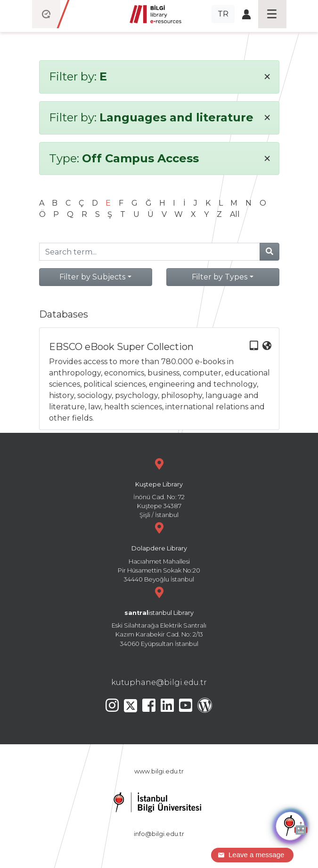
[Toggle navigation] (272, 14)
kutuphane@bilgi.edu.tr (159, 682)
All (235, 214)
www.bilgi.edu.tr (159, 771)
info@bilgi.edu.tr (159, 834)
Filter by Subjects (92, 277)
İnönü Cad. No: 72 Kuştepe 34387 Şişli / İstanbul (159, 487)
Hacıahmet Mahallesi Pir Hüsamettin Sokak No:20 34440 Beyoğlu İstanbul (159, 551)
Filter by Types (220, 277)
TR (223, 14)
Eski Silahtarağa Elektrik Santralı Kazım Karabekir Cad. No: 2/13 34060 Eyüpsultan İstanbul (159, 616)
